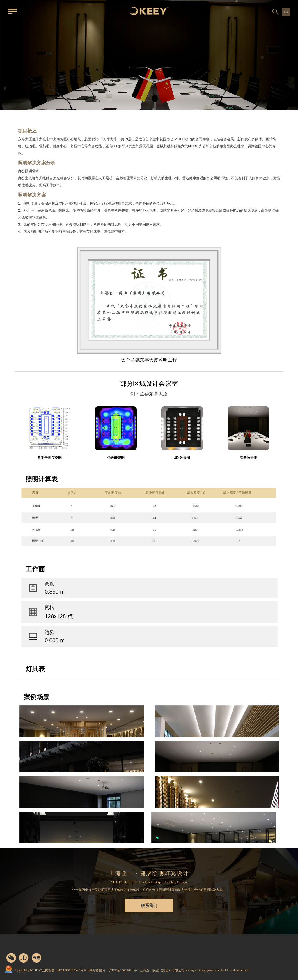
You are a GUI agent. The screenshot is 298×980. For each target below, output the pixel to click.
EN (286, 12)
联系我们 (149, 906)
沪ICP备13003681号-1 (124, 970)
